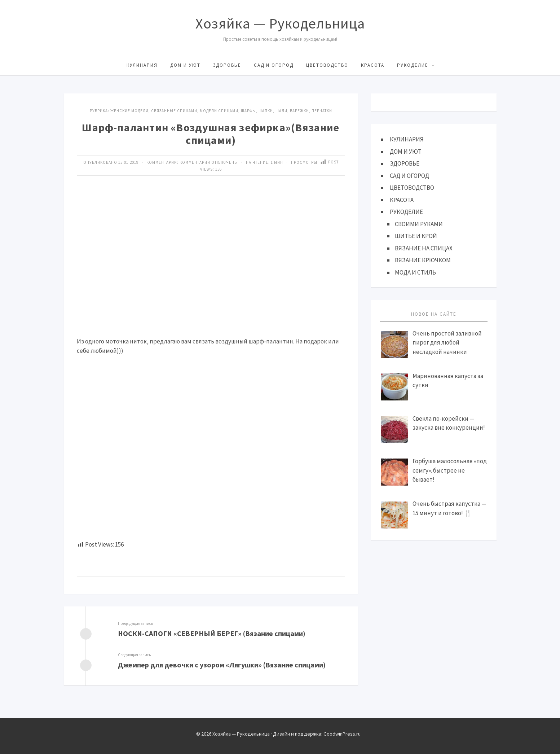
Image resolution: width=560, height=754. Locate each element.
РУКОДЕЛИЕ (413, 65)
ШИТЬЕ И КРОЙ (416, 236)
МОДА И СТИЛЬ (415, 272)
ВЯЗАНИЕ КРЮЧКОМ (423, 260)
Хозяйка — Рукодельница (280, 23)
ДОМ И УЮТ (185, 65)
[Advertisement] (211, 270)
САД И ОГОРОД (274, 65)
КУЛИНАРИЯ (142, 65)
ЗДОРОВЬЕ (227, 65)
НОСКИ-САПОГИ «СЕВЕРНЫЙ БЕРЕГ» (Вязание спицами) (212, 633)
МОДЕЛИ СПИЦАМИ (219, 111)
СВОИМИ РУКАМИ (419, 224)
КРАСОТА (373, 65)
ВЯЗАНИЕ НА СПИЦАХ (424, 248)
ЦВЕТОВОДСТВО (327, 65)
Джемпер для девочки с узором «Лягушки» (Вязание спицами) (222, 665)
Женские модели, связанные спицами (154, 111)
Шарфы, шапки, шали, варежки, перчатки (286, 111)
